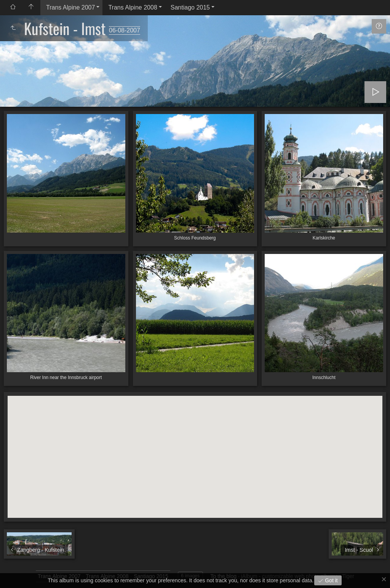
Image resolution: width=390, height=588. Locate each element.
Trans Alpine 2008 (133, 7)
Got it (330, 580)
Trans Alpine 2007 (70, 7)
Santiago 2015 (190, 7)
